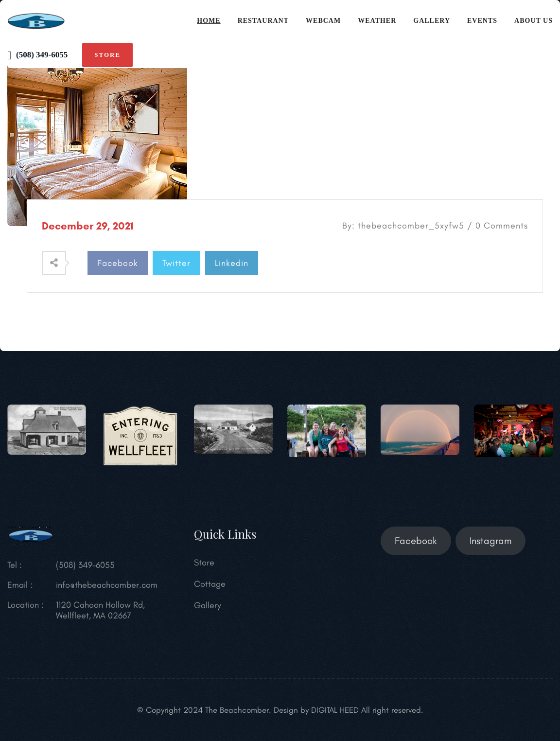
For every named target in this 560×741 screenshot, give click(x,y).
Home (209, 21)
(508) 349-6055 (37, 55)
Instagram (490, 546)
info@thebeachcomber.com (107, 590)
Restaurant (263, 21)
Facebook (118, 263)
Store (107, 55)
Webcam (323, 21)
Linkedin (232, 263)
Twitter (176, 263)
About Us (534, 21)
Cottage (210, 589)
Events (482, 21)
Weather (377, 21)
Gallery (432, 21)
